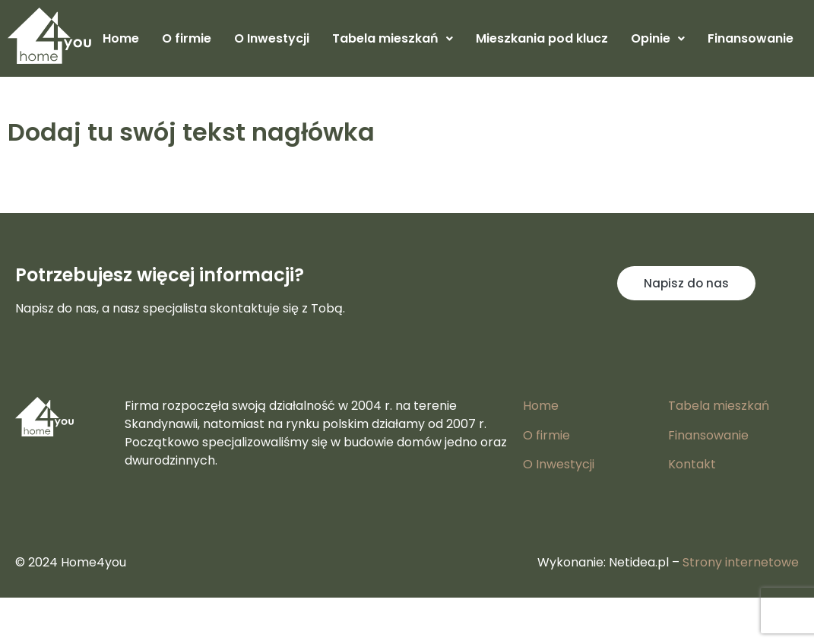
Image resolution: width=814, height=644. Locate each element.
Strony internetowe (741, 562)
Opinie (658, 38)
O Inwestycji (272, 38)
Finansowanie (751, 38)
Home (121, 38)
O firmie (187, 38)
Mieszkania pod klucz (542, 38)
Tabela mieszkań (393, 38)
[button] (393, 39)
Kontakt (692, 464)
